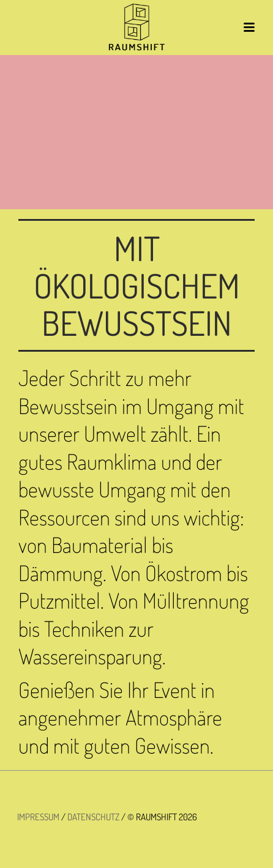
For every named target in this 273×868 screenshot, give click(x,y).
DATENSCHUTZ (93, 817)
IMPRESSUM (38, 817)
